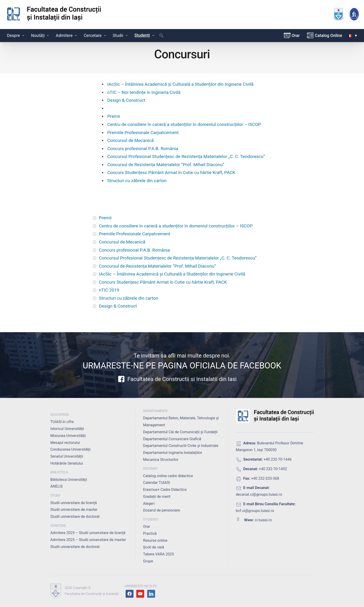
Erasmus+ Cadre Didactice (165, 490)
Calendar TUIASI (156, 483)
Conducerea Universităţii (70, 449)
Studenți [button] (145, 35)
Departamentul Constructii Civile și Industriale (181, 446)
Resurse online (155, 540)
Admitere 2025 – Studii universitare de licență (88, 533)
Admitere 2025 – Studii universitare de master (88, 540)
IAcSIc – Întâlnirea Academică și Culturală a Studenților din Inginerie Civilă (180, 84)
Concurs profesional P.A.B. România (143, 149)
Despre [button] (16, 36)
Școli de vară (153, 547)
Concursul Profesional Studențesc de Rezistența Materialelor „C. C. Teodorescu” (186, 156)
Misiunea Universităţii (68, 436)
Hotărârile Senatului (67, 463)
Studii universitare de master (74, 510)
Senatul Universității (67, 456)
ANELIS (57, 486)
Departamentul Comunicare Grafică (172, 439)
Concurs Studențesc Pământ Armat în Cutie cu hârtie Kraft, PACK (171, 172)
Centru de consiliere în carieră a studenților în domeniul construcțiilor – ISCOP (184, 124)
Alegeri (149, 504)
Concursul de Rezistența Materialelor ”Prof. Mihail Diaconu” (166, 165)
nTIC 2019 (109, 290)
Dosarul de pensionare (161, 510)
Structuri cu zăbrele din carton (137, 181)
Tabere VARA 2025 (158, 554)
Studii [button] (121, 36)
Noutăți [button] (41, 36)
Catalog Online (328, 35)
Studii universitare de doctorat (75, 517)
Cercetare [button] (95, 36)
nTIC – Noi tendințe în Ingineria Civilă (144, 92)
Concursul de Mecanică (130, 140)
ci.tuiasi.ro (263, 520)
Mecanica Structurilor (161, 460)
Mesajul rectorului (65, 443)
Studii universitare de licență (74, 503)
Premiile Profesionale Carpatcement (143, 133)
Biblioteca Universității (69, 480)
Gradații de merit (157, 497)
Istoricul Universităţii (67, 429)
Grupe (148, 561)
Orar (296, 35)
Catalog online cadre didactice (168, 476)
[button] (162, 37)
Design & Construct (126, 100)
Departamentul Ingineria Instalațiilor (172, 453)
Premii (114, 116)
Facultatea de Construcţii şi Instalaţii (92, 594)
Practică (150, 533)
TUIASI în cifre (62, 422)
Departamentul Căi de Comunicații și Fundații (180, 432)
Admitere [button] (67, 36)
